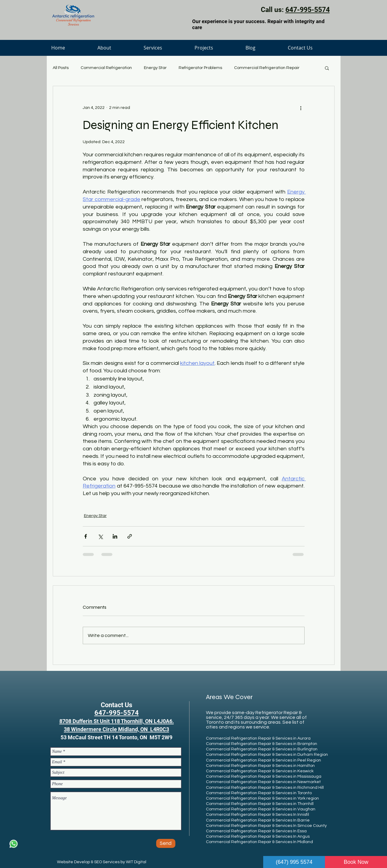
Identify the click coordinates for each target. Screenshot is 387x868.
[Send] (166, 843)
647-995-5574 (308, 10)
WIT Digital (136, 862)
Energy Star (155, 68)
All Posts (61, 68)
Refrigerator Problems (200, 68)
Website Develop (73, 862)
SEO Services (107, 862)
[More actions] (301, 108)
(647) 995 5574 (294, 862)
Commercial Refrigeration (106, 68)
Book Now (356, 862)
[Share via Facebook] (86, 536)
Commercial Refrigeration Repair (267, 68)
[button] (327, 68)
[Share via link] (130, 536)
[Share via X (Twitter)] (100, 536)
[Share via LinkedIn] (115, 536)
